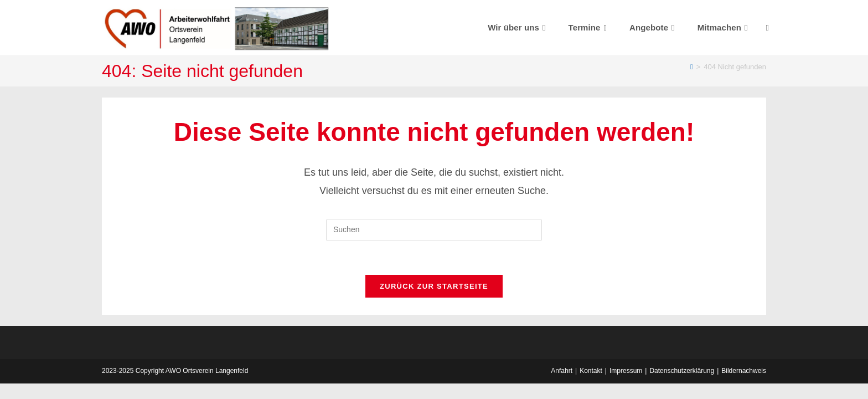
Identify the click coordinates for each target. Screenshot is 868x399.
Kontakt (591, 371)
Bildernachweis (744, 371)
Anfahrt (562, 371)
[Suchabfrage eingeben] (434, 230)
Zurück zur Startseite (434, 286)
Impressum (626, 371)
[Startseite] (692, 67)
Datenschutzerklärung (682, 371)
